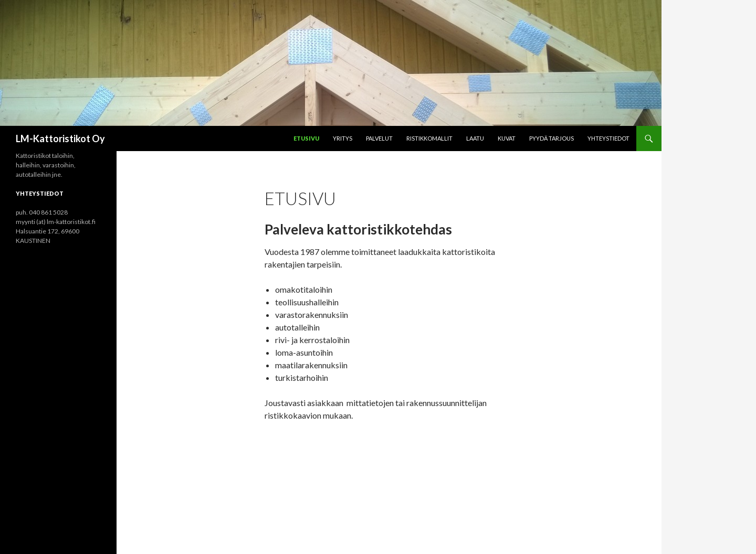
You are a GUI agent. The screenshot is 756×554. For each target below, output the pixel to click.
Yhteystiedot (608, 138)
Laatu (475, 138)
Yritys (343, 138)
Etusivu (306, 138)
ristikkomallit (429, 138)
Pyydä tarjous (552, 138)
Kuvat (507, 138)
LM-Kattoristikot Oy (60, 138)
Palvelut (379, 138)
